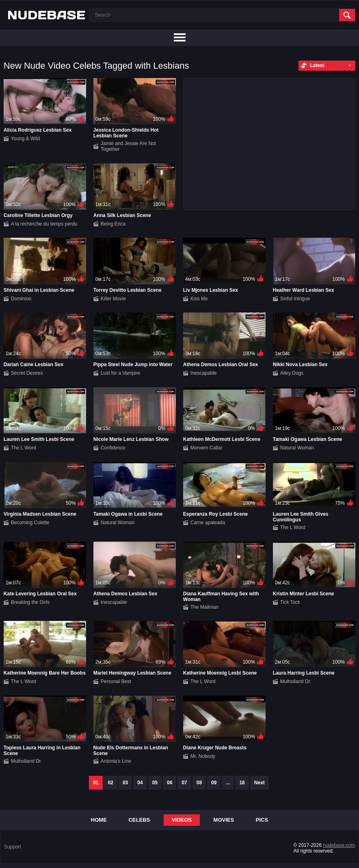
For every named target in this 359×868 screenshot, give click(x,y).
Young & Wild (26, 139)
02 (111, 783)
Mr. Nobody (203, 756)
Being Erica (113, 224)
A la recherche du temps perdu (44, 224)
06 (170, 783)
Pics (262, 820)
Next (260, 783)
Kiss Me (199, 299)
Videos (182, 820)
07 (184, 783)
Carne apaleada (208, 523)
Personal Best (116, 681)
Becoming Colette (30, 523)
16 (242, 783)
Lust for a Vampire (120, 373)
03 (125, 783)
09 (214, 783)
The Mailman (204, 607)
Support (13, 847)
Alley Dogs (292, 373)
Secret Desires (27, 373)
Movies (224, 820)
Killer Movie (113, 299)
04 (140, 783)
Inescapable (204, 373)
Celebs (139, 820)
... (228, 783)
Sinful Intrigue (295, 299)
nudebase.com (339, 845)
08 (199, 783)
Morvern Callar (207, 448)
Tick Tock (290, 602)
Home (99, 820)
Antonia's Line (116, 761)
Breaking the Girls (30, 602)
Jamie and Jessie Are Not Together (128, 146)
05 (155, 783)
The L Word (24, 448)
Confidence (113, 448)
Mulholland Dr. (296, 681)
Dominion (21, 299)
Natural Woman (297, 448)
